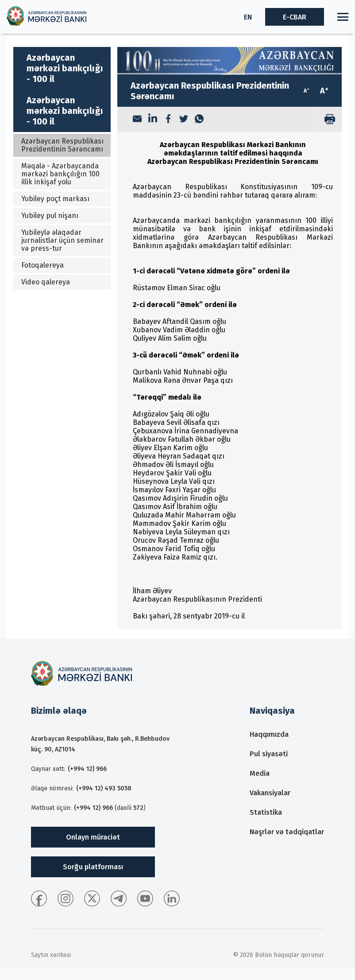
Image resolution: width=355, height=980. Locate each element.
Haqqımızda (269, 734)
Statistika (266, 812)
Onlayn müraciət (93, 837)
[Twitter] (184, 120)
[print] (329, 119)
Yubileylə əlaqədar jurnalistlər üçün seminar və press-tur (62, 240)
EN (248, 17)
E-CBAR (295, 17)
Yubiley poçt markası (55, 199)
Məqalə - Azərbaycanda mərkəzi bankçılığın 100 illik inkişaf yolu (60, 174)
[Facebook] (168, 120)
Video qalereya (46, 282)
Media (260, 773)
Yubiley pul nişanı (50, 216)
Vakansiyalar (270, 793)
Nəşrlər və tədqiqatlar (287, 832)
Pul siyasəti (269, 754)
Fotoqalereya (42, 265)
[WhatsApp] (199, 120)
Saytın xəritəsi (51, 955)
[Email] (137, 120)
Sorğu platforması (93, 867)
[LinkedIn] (153, 119)
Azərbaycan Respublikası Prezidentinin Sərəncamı (62, 145)
